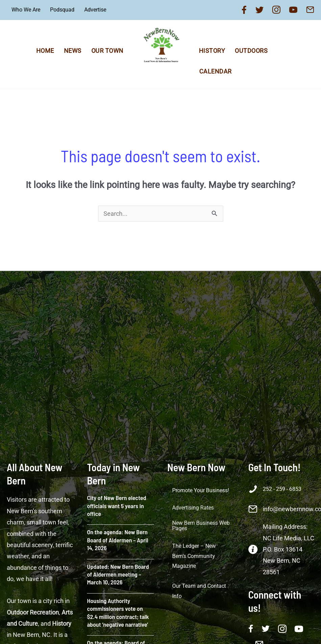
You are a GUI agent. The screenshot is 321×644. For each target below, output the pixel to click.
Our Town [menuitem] (107, 51)
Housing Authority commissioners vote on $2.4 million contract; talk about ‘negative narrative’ (118, 612)
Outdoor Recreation (33, 612)
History (62, 624)
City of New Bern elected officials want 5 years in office (117, 506)
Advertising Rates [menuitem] (193, 508)
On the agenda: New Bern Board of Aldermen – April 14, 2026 (118, 540)
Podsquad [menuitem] (62, 10)
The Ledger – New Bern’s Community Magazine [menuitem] (194, 556)
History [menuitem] (212, 51)
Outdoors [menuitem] (251, 51)
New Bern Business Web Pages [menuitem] (201, 526)
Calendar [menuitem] (215, 71)
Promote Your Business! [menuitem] (201, 490)
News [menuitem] (73, 51)
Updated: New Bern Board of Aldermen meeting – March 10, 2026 (118, 574)
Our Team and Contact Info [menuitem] (199, 591)
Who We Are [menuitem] (26, 10)
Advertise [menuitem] (95, 10)
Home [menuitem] (45, 51)
